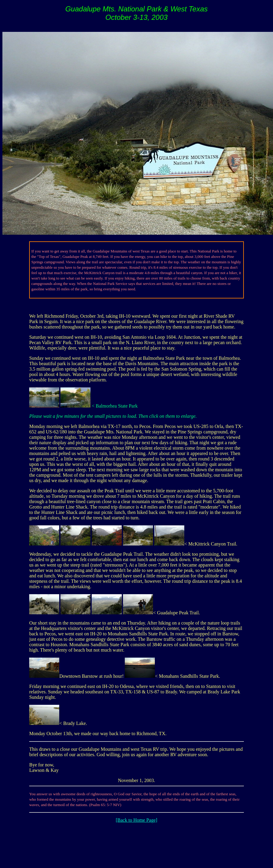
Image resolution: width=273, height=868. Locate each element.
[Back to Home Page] (136, 820)
